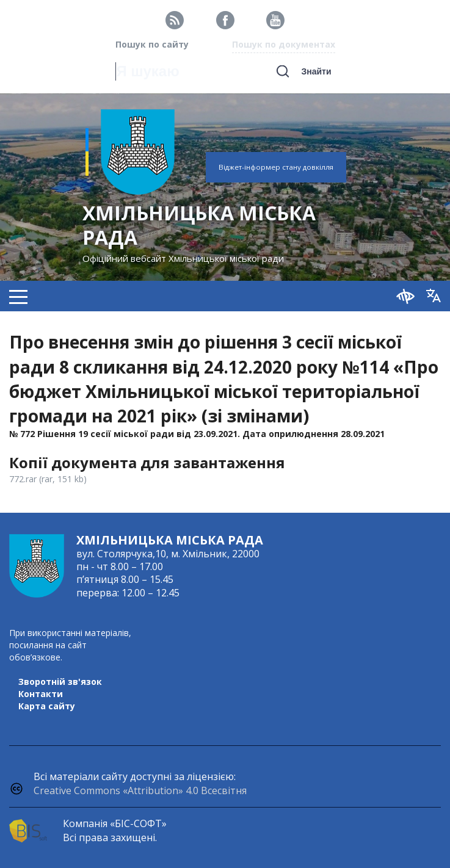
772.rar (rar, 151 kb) (48, 479)
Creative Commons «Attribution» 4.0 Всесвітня (140, 790)
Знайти (316, 71)
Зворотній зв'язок (60, 682)
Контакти (41, 694)
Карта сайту (47, 706)
